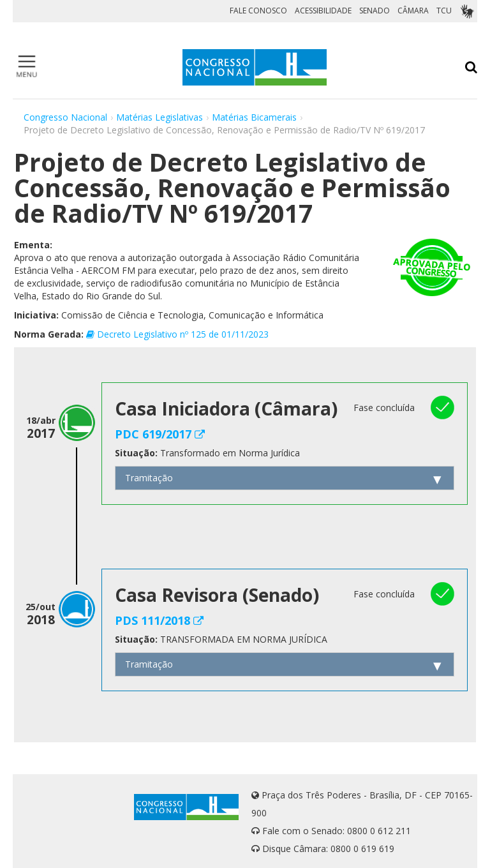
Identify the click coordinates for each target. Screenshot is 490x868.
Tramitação (149, 478)
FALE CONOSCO (258, 11)
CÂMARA (413, 11)
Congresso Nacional (65, 117)
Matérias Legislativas (160, 117)
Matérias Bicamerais (254, 117)
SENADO (375, 11)
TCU (444, 11)
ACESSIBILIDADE (323, 11)
